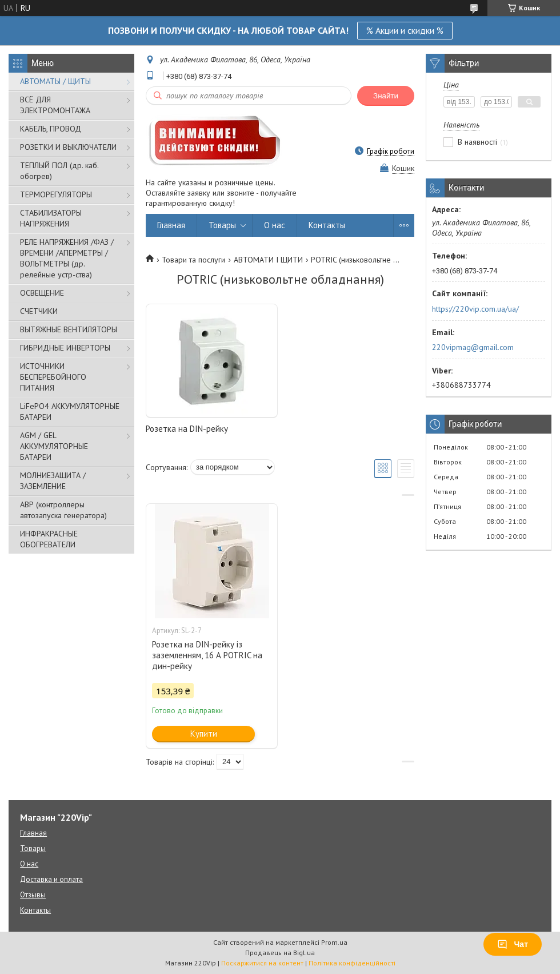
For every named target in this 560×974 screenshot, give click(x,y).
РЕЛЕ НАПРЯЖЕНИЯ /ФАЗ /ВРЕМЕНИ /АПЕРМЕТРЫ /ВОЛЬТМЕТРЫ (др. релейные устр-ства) (67, 258)
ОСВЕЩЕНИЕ (42, 293)
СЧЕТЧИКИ (39, 311)
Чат (513, 944)
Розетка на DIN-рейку (187, 429)
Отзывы (33, 895)
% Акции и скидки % (405, 30)
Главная (171, 225)
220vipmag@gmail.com (473, 347)
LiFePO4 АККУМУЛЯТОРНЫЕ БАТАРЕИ (70, 412)
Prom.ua (334, 942)
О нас (275, 225)
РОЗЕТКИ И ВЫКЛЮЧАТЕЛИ (68, 147)
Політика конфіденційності (352, 963)
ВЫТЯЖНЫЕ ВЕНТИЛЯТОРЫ (69, 329)
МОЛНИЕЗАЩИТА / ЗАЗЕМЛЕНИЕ (53, 481)
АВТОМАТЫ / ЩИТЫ (55, 81)
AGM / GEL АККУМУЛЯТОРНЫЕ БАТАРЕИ (54, 446)
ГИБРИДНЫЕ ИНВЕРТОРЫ (65, 348)
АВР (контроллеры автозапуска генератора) (63, 510)
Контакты (327, 225)
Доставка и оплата (51, 879)
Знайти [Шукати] (386, 96)
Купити (204, 734)
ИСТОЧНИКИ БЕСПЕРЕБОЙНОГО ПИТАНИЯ (53, 377)
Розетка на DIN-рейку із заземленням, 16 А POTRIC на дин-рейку (207, 655)
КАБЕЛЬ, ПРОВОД (51, 129)
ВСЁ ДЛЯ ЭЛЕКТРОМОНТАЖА (55, 105)
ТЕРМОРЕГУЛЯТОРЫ (56, 194)
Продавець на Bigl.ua (280, 953)
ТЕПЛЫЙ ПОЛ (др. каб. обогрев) (59, 171)
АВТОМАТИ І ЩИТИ (268, 260)
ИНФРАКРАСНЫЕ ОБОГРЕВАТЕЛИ (49, 539)
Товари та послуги (193, 260)
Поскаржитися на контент (262, 963)
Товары (222, 225)
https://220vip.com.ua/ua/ (475, 309)
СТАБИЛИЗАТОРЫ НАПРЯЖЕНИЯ (51, 218)
